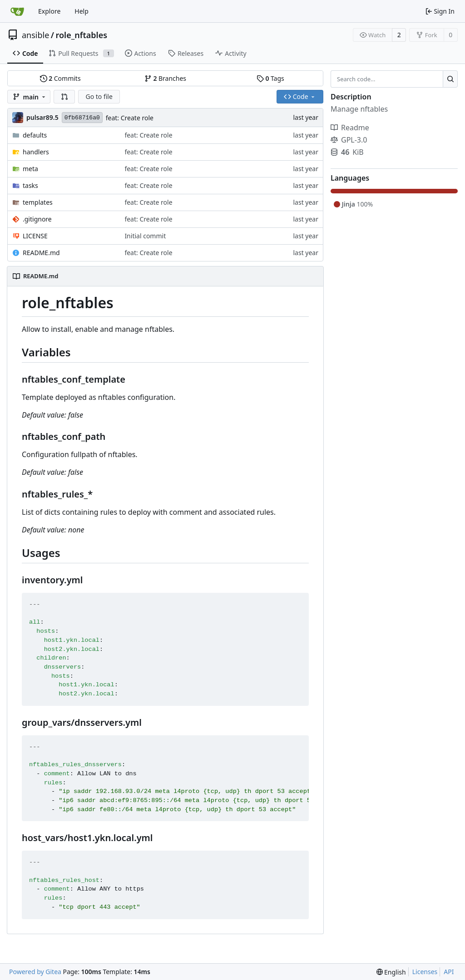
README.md (41, 253)
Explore (49, 11)
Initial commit (145, 236)
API (449, 972)
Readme (350, 128)
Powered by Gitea (35, 972)
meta (30, 169)
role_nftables (82, 35)
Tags (270, 78)
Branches (165, 78)
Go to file (99, 96)
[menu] (391, 972)
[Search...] (450, 79)
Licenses (425, 972)
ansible (35, 35)
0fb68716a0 (82, 118)
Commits (60, 78)
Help (82, 11)
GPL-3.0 (349, 140)
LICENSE (35, 236)
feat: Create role (130, 118)
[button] (64, 97)
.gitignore (37, 219)
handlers (36, 152)
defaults (35, 135)
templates (38, 202)
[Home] (17, 11)
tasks (30, 185)
